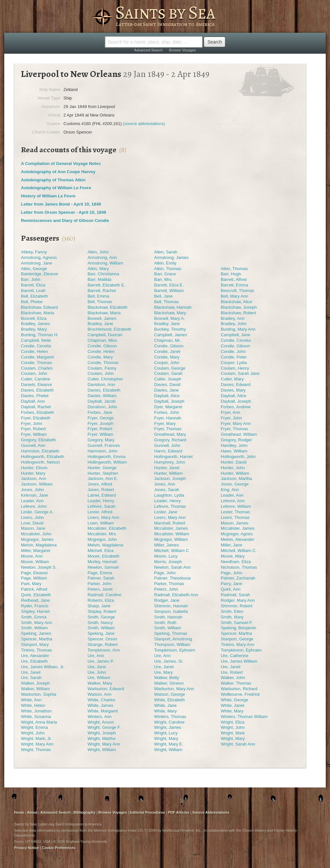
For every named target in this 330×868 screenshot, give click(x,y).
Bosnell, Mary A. (169, 318)
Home (19, 812)
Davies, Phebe (35, 396)
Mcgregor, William (171, 539)
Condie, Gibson (102, 346)
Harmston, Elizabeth (40, 451)
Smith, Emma (34, 617)
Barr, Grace (165, 274)
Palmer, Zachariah (238, 578)
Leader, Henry (101, 501)
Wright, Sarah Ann (238, 744)
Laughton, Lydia (169, 495)
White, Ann (31, 700)
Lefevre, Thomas (170, 506)
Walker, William (35, 689)
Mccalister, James (171, 528)
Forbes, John (166, 412)
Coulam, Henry (235, 368)
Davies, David (167, 385)
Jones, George (235, 484)
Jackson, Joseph (170, 479)
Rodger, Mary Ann (238, 600)
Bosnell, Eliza (34, 318)
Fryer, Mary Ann (236, 424)
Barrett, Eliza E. (169, 285)
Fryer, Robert (33, 429)
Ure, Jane (97, 667)
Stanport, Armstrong (173, 639)
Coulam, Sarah (168, 373)
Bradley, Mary (34, 329)
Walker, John (233, 678)
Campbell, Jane (235, 335)
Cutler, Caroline (36, 379)
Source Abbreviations (211, 812)
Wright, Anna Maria (39, 722)
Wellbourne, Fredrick (240, 694)
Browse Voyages (182, 50)
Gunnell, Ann (33, 445)
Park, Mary (31, 584)
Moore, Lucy (166, 556)
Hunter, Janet (167, 468)
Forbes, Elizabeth (37, 412)
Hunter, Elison (34, 468)
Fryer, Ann (230, 412)
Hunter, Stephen (103, 473)
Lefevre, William (236, 506)
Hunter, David (234, 462)
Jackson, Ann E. (103, 479)
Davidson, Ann (101, 385)
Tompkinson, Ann (104, 650)
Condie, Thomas (36, 363)
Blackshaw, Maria (37, 313)
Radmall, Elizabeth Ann (176, 595)
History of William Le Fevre (48, 196)
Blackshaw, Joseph (239, 307)
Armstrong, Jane (36, 263)
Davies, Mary (233, 390)
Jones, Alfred (100, 484)
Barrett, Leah (33, 291)
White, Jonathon (36, 711)
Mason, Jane (33, 528)
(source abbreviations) (144, 124)
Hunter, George (102, 468)
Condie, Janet (167, 351)
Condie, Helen (34, 351)
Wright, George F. (104, 727)
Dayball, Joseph (169, 401)
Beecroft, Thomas (237, 291)
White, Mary (165, 711)
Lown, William (101, 523)
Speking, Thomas (171, 633)
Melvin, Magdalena (39, 545)
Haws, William (234, 451)
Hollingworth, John (238, 457)
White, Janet (233, 705)
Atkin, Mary (98, 269)
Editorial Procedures (148, 812)
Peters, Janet (100, 589)
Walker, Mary (100, 683)
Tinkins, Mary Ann (238, 645)
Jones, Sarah (167, 490)
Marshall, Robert (170, 523)
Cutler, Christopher (105, 379)
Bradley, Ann (233, 318)
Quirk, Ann (231, 589)
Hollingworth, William (107, 462)
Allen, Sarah (166, 252)
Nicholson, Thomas (239, 567)
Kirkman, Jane (35, 495)
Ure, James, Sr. (169, 661)
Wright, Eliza (233, 722)
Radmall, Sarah (235, 595)
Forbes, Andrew (236, 407)
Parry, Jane (232, 584)
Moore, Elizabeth (104, 556)
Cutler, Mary (232, 379)
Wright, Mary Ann (37, 744)
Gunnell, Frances (104, 445)
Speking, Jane (101, 633)
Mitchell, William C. (239, 551)
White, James (101, 705)
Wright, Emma (34, 727)
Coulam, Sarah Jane (240, 373)
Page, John (165, 573)
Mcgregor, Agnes (237, 534)
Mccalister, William (172, 534)
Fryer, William (34, 434)
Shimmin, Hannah (171, 606)
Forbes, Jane (100, 412)
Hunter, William (168, 473)
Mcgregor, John (102, 539)
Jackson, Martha (236, 479)
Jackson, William (37, 484)
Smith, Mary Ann (36, 623)
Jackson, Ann (34, 479)
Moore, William (35, 562)
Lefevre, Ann (233, 501)
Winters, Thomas (170, 717)
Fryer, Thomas (168, 429)
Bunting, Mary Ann (238, 329)
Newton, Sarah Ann (172, 567)
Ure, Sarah (31, 678)
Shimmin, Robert (237, 606)
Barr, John (31, 279)
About (32, 812)
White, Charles (102, 700)
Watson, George (169, 694)
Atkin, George (34, 269)
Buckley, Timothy (170, 329)
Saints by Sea (165, 12)
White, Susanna (36, 717)
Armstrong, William (105, 263)
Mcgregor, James (37, 539)
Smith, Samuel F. (237, 623)
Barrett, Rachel (102, 291)
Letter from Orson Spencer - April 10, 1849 (63, 212)
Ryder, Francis (35, 606)
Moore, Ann (32, 556)
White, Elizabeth (169, 700)
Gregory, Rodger (236, 440)
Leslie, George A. (37, 512)
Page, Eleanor (34, 573)
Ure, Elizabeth (34, 661)
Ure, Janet (164, 667)
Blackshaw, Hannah (173, 307)
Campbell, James (170, 335)
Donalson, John (102, 407)
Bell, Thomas (100, 302)
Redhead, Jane (35, 600)
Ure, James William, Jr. (43, 667)
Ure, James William (239, 661)
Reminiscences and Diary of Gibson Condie (65, 221)
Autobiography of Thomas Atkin (53, 180)
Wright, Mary (166, 739)
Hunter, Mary (33, 473)
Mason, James (235, 523)
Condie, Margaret (37, 357)
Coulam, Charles (37, 368)
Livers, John (32, 517)
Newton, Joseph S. (39, 567)
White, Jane (165, 705)
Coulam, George (170, 368)
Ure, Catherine (235, 656)
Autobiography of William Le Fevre (56, 188)
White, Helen (33, 705)
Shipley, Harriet (35, 611)
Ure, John (97, 672)
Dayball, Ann (33, 401)
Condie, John (233, 351)
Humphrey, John (169, 462)
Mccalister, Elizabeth (107, 528)
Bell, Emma (98, 296)
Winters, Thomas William (244, 717)
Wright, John (233, 727)
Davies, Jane (166, 390)
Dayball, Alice (167, 396)
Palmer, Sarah (101, 578)
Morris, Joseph (168, 562)
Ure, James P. (101, 661)
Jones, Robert (101, 490)
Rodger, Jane (167, 600)
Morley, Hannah (103, 562)
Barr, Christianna (104, 274)
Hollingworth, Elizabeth (43, 457)
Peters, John (166, 589)
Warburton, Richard (239, 689)
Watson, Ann (100, 694)
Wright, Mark (233, 733)
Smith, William (34, 628)
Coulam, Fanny (102, 368)
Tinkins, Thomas (36, 650)
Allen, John (98, 252)
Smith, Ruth (165, 623)
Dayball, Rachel (36, 407)
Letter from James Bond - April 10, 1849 (61, 204)
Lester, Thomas (235, 512)
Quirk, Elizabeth (36, 595)
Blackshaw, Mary (170, 313)
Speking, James (36, 633)
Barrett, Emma (234, 285)
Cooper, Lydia (234, 363)
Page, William (34, 578)
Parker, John (100, 584)
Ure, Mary (163, 672)
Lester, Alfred (100, 512)
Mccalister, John (36, 534)
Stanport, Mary (35, 645)
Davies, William (102, 396)
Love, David (32, 523)
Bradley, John (234, 324)
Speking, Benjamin (238, 628)
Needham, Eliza (236, 562)
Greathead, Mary (170, 434)
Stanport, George (237, 639)
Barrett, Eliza (33, 285)
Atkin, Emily (165, 263)
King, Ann (230, 490)
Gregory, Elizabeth (38, 440)
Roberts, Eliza (101, 600)
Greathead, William (239, 434)
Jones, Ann (165, 484)
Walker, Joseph (35, 683)
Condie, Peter (234, 357)
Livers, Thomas (235, 517)
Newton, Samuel (103, 567)
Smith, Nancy (100, 623)
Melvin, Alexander (238, 539)
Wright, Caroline (169, 722)
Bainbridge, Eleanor (40, 274)
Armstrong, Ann (102, 258)
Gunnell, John (167, 445)
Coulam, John (34, 373)
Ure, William (99, 678)
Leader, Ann (232, 495)
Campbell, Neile (36, 340)
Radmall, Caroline (104, 595)
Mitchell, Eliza (101, 551)
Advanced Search (148, 50)
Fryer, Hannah (167, 418)
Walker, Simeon (169, 683)
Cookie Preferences (59, 848)
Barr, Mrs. (163, 279)
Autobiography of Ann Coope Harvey (58, 172)
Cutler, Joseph (168, 379)
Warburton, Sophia (39, 694)
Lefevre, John (34, 506)
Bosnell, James (102, 318)
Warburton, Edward (106, 689)
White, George (234, 700)
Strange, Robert (103, 645)
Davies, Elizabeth (37, 390)
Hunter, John (233, 468)
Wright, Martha (102, 739)
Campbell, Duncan (105, 335)
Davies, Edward (236, 385)
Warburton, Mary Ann (174, 689)
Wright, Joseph (102, 733)
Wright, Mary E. (169, 744)
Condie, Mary (100, 357)
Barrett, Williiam (169, 291)
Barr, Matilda (100, 279)
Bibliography (85, 812)
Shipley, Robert (102, 611)
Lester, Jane (166, 512)
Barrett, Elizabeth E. (107, 285)
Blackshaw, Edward (39, 307)
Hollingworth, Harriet (173, 457)
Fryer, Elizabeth (36, 418)
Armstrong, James (171, 258)
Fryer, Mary (165, 424)
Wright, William (102, 750)
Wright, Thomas (36, 750)
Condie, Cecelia (236, 340)
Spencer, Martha (236, 633)
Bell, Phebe (32, 302)
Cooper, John (167, 363)
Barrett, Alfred (234, 279)
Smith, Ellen (232, 611)
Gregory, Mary (101, 440)
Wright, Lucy (166, 733)
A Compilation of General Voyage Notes (61, 164)
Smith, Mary (232, 617)
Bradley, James (35, 324)
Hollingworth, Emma (107, 457)
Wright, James (168, 727)
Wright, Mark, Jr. (36, 739)
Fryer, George (101, 418)
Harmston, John (103, 451)
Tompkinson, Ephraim (174, 650)
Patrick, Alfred (34, 589)
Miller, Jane (232, 545)
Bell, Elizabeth (34, 296)
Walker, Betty (166, 678)
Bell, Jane (163, 296)
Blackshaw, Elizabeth (108, 307)
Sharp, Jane (99, 606)
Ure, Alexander (35, 656)
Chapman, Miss (102, 340)
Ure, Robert (232, 672)
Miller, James (166, 545)
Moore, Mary (233, 556)
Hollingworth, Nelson (40, 462)
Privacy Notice (26, 848)
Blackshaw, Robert (238, 313)
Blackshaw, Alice (236, 302)
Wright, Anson (101, 722)
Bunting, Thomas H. (40, 335)
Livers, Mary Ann (104, 517)
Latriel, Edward (102, 495)
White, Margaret (103, 711)
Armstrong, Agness (39, 258)
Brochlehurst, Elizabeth (110, 329)
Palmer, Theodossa (172, 578)
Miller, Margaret (36, 551)
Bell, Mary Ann (234, 296)
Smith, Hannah (168, 617)
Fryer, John (231, 418)
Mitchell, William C (171, 551)
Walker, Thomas (236, 683)
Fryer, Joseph (101, 424)
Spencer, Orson (102, 639)
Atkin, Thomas (168, 269)
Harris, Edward (168, 451)
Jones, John (32, 490)
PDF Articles (179, 812)
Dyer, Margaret (168, 407)
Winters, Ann (100, 717)
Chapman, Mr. (167, 340)
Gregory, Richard (170, 440)
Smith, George (101, 617)
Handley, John (234, 445)
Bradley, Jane (101, 324)
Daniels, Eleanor (36, 385)
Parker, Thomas (169, 584)
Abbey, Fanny (34, 252)
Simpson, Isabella (171, 611)
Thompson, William (172, 645)
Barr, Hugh (231, 274)
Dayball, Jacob (102, 401)
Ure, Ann (96, 656)
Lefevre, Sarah (102, 506)
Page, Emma (100, 573)
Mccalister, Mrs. (102, 534)
